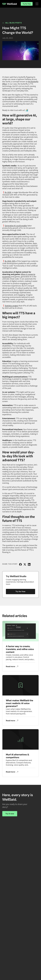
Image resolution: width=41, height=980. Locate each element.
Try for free (27, 4)
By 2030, (8, 192)
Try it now (10, 814)
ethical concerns (9, 498)
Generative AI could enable (16, 226)
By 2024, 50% (10, 261)
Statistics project (11, 306)
